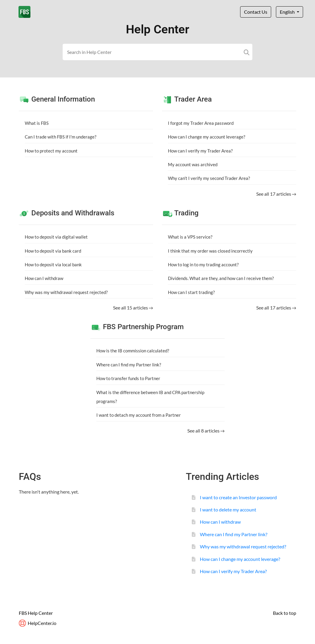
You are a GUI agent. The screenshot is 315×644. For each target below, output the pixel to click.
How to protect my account (51, 151)
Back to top (285, 613)
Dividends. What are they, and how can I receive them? (221, 278)
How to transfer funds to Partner (128, 378)
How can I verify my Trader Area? (200, 151)
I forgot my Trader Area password (201, 123)
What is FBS (37, 123)
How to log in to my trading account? (203, 265)
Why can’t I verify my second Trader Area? (209, 178)
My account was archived (193, 164)
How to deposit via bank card (53, 251)
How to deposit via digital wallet (56, 237)
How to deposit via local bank (53, 265)
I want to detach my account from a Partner (139, 415)
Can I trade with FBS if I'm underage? (61, 137)
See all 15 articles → (133, 308)
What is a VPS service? (190, 237)
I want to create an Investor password (238, 497)
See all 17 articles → (276, 194)
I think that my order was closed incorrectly (210, 251)
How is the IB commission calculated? (133, 351)
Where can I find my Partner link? (129, 365)
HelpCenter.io (38, 623)
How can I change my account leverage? (207, 137)
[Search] (247, 52)
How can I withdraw (44, 278)
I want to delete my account (228, 510)
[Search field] (158, 52)
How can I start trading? (191, 292)
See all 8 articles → (206, 431)
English (288, 12)
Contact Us (256, 12)
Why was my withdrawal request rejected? (66, 292)
